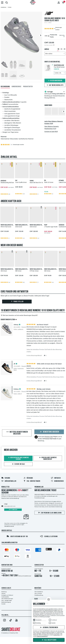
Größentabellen (9, 481)
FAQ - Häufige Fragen (7, 600)
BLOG (36, 599)
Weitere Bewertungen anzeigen (17, 433)
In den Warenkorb (55, 81)
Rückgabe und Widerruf (7, 595)
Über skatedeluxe (39, 592)
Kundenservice (57, 481)
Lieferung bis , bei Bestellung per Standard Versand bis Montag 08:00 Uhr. (55, 95)
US (58, 49)
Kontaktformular (27, 576)
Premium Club (49, 437)
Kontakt (3, 604)
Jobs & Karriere (38, 593)
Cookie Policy (57, 635)
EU (61, 49)
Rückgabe (28, 478)
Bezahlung (4, 592)
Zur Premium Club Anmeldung (50, 513)
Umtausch (56, 478)
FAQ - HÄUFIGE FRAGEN (32, 481)
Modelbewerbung (39, 595)
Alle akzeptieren (49, 640)
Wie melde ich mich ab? (9, 526)
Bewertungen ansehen (19, 144)
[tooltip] (64, 36)
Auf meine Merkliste (55, 85)
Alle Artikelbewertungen (7, 599)
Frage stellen (17, 302)
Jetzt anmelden (13, 510)
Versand (6, 478)
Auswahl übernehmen (49, 628)
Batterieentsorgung (6, 602)
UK (64, 49)
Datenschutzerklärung (42, 636)
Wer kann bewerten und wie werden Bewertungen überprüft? (19, 315)
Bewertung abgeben (49, 432)
